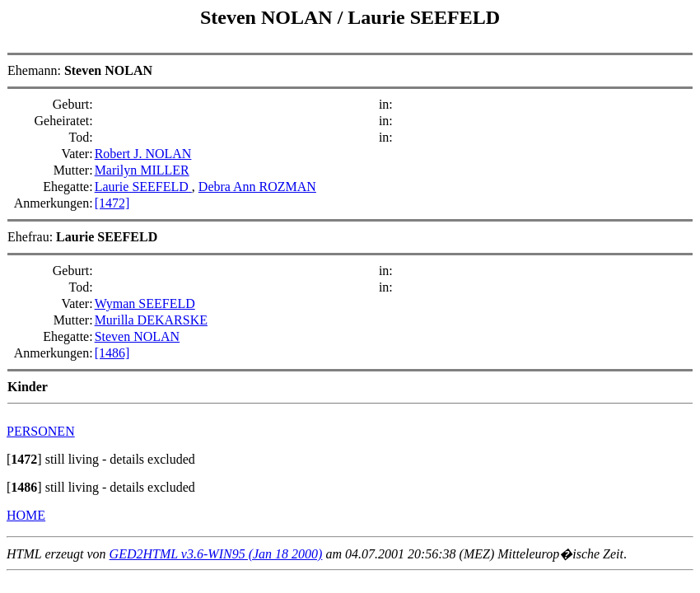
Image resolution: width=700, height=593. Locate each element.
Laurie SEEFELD (424, 17)
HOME (26, 515)
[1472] (112, 203)
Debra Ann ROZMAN (257, 187)
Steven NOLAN (269, 17)
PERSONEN (41, 431)
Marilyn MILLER (142, 170)
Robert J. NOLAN (143, 154)
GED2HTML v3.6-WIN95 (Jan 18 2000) (216, 554)
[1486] (112, 353)
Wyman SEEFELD (145, 304)
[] (24, 459)
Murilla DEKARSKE (151, 320)
